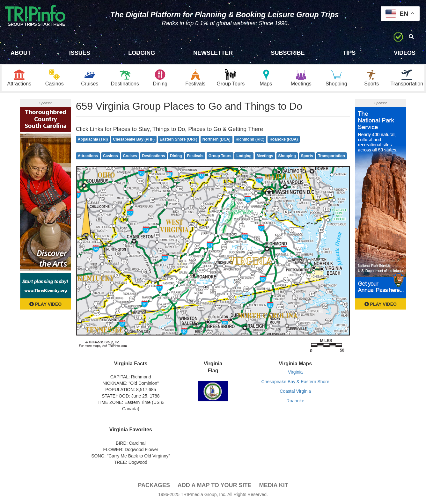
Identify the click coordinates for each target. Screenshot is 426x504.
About (21, 53)
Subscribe (288, 53)
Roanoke (295, 401)
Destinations (153, 156)
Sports (307, 156)
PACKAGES (154, 485)
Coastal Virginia (295, 391)
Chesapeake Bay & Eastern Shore (295, 382)
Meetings (265, 156)
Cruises (130, 156)
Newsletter (213, 53)
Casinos (110, 156)
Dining (176, 156)
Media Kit (273, 485)
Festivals (195, 156)
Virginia (295, 372)
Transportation (332, 156)
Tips (349, 53)
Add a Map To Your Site (215, 485)
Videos (405, 53)
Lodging (142, 53)
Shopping (287, 156)
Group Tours (220, 156)
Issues (80, 53)
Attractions (88, 156)
